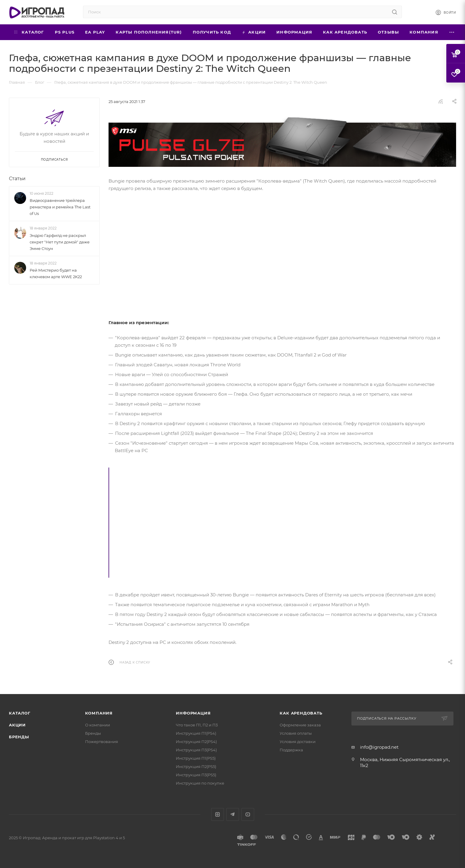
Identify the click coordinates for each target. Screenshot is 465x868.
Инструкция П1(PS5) (196, 758)
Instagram (218, 814)
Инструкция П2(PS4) (196, 742)
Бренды (19, 737)
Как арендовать (301, 713)
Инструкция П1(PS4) (196, 733)
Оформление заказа (300, 725)
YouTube (248, 814)
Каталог (20, 713)
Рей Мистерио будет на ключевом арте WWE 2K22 (56, 273)
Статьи (17, 179)
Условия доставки (298, 742)
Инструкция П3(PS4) (196, 750)
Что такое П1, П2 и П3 (197, 725)
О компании (98, 725)
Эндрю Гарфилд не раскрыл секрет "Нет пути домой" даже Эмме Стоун (60, 242)
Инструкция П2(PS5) (196, 766)
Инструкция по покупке (200, 783)
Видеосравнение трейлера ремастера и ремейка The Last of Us (60, 207)
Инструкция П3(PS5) (196, 775)
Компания (99, 713)
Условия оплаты (296, 733)
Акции (17, 725)
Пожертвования (102, 742)
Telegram (233, 814)
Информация (193, 713)
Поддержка (291, 750)
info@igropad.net (379, 747)
